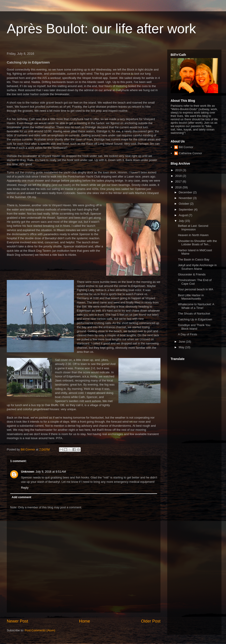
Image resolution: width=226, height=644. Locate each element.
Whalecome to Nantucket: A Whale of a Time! (196, 306)
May (182, 347)
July (182, 221)
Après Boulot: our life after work (101, 29)
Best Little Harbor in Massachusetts (191, 297)
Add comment (22, 497)
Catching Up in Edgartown (195, 319)
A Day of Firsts (187, 334)
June (182, 342)
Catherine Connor (190, 153)
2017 (179, 181)
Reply (25, 488)
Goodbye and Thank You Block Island (194, 327)
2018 (179, 176)
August (184, 215)
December (186, 192)
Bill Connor (186, 147)
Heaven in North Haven (193, 235)
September (186, 210)
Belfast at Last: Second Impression (193, 228)
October (184, 204)
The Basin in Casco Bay (194, 259)
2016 (179, 187)
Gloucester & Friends (192, 274)
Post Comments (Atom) (40, 630)
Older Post (151, 621)
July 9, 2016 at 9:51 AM (51, 472)
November (186, 198)
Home (85, 621)
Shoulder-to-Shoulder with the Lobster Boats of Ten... (197, 243)
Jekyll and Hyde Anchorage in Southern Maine (197, 267)
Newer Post (17, 621)
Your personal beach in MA (195, 289)
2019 (179, 170)
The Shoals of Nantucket (194, 314)
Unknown (28, 472)
